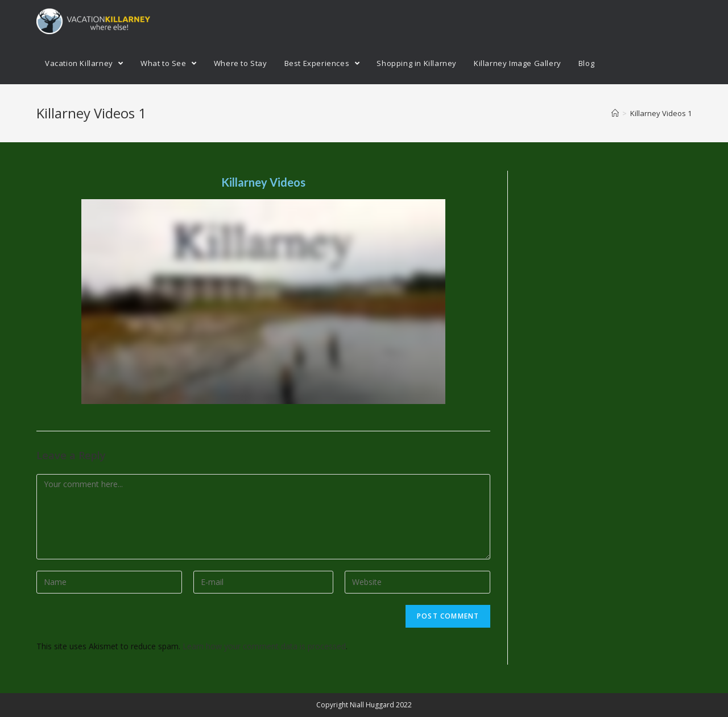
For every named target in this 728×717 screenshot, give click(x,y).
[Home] (615, 113)
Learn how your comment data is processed (264, 646)
